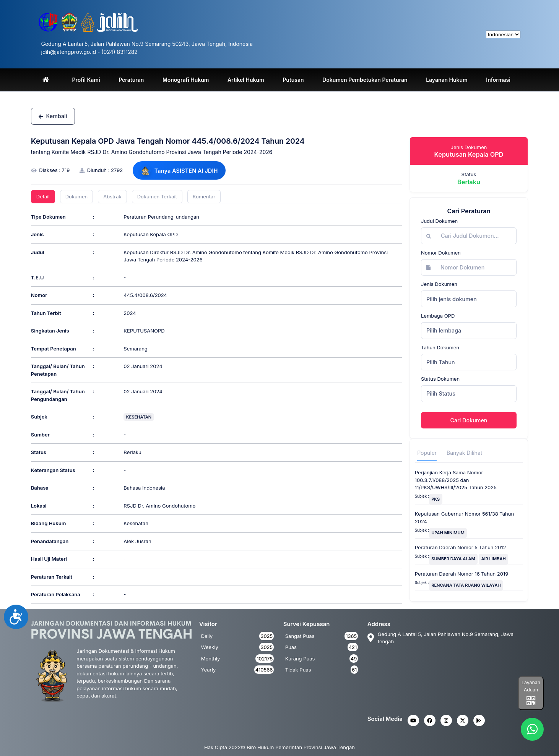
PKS (435, 499)
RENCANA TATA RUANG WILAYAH (466, 585)
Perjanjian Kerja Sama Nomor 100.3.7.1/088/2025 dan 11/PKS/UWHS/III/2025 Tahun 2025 (456, 480)
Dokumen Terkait (157, 196)
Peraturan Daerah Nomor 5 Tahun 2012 (461, 547)
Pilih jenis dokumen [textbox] (452, 299)
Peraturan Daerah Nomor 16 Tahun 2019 (462, 574)
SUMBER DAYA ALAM (453, 559)
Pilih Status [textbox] (441, 393)
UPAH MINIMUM (448, 533)
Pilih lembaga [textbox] (444, 330)
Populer (427, 453)
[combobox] (469, 299)
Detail (43, 196)
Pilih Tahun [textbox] (441, 362)
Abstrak (112, 196)
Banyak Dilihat (464, 453)
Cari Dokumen (469, 420)
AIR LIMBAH (494, 559)
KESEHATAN (139, 417)
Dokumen (77, 196)
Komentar (204, 196)
